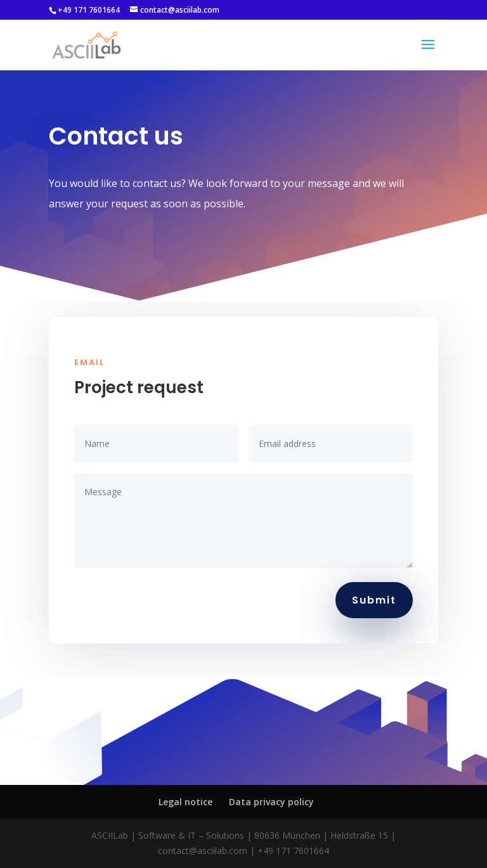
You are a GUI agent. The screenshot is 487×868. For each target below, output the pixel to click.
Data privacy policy (271, 802)
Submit (374, 600)
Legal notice (185, 802)
